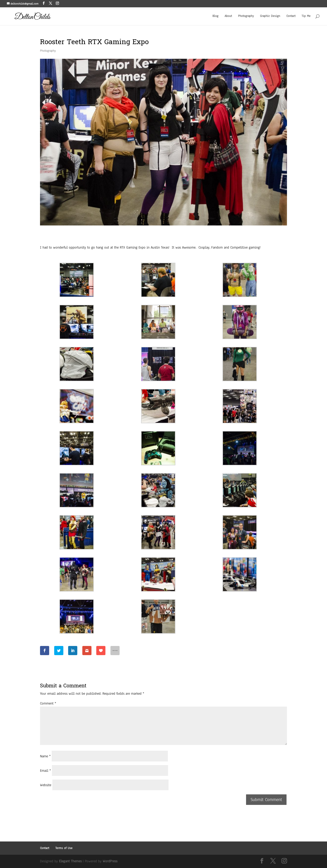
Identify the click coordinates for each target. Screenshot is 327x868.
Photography (246, 16)
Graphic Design (270, 16)
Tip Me (306, 16)
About (228, 16)
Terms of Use (64, 848)
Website (46, 785)
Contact (291, 16)
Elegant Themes (70, 861)
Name (45, 756)
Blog (215, 16)
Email (45, 771)
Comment (48, 703)
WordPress (110, 861)
